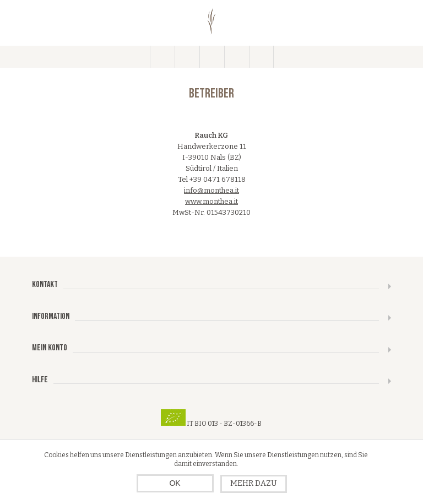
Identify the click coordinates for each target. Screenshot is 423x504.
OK (175, 483)
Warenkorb (237, 57)
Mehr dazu (254, 483)
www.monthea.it (211, 201)
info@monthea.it (211, 190)
